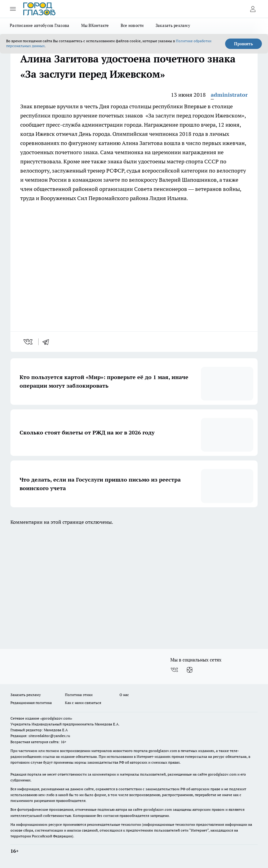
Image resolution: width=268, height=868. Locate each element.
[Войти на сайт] (253, 9)
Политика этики (79, 695)
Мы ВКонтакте (95, 25)
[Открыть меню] (13, 9)
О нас (124, 695)
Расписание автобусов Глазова (40, 25)
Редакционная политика (31, 703)
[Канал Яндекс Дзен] (190, 670)
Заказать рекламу (173, 25)
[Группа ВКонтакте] (174, 670)
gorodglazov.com (163, 751)
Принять (243, 44)
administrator (229, 95)
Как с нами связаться (83, 703)
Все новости (132, 25)
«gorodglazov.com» (56, 718)
